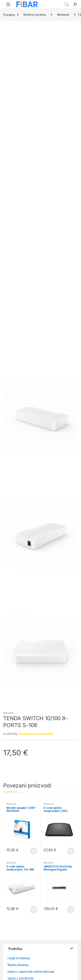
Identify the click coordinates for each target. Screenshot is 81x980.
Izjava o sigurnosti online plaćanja (31, 971)
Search (66, 4)
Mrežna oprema (35, 15)
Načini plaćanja (18, 965)
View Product (34, 851)
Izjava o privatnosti (21, 978)
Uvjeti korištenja (19, 958)
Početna (9, 15)
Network (63, 15)
